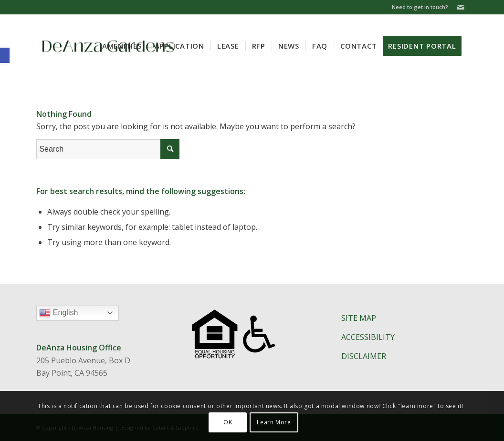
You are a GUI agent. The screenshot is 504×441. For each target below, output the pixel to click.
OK (228, 422)
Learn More (274, 422)
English (79, 314)
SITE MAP (359, 318)
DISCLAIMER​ (364, 356)
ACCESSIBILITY (368, 337)
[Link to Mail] (461, 7)
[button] (5, 55)
